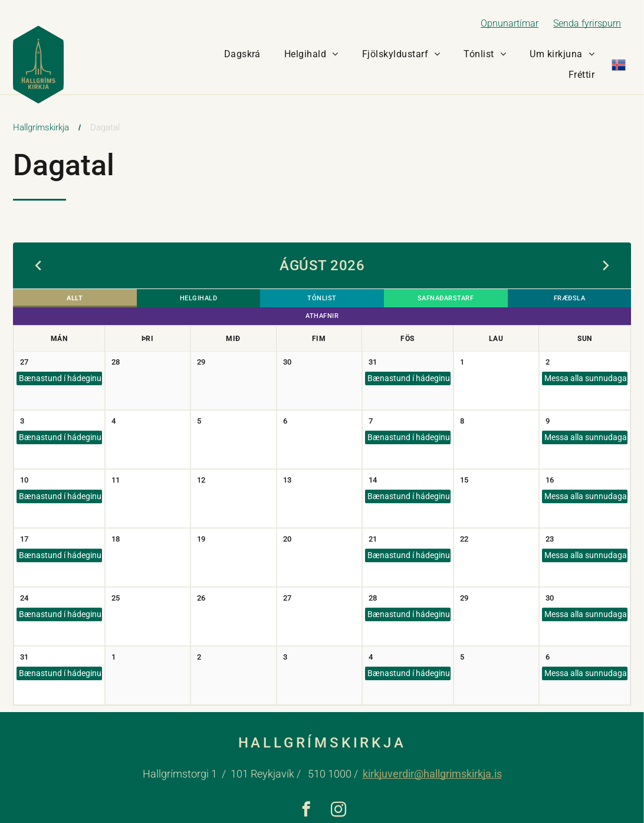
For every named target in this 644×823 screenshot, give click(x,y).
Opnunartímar (510, 23)
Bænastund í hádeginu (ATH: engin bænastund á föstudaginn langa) (59, 362)
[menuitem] (242, 54)
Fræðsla (477, 299)
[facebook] (306, 795)
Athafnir (580, 299)
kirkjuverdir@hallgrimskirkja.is (432, 758)
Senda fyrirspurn (587, 23)
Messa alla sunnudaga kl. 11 (585, 362)
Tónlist (270, 299)
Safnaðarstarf (374, 299)
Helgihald (167, 299)
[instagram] (338, 795)
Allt (64, 299)
